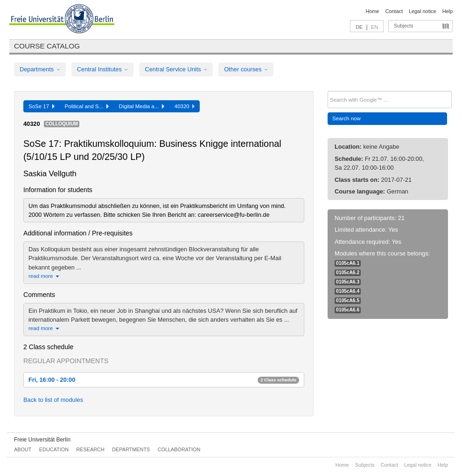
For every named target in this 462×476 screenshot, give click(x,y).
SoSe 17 (42, 106)
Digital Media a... (142, 106)
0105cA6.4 (348, 291)
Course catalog (47, 46)
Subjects (404, 26)
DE (359, 27)
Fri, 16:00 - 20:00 (164, 380)
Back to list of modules (53, 400)
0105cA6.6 (348, 310)
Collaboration (179, 449)
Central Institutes (103, 69)
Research (90, 449)
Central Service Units (176, 69)
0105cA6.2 (348, 272)
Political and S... (87, 106)
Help (448, 11)
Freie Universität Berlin (42, 440)
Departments (40, 69)
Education (54, 449)
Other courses (246, 69)
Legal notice (423, 11)
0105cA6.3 (348, 282)
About (23, 449)
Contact (394, 11)
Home (372, 11)
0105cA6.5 (348, 300)
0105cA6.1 (348, 263)
